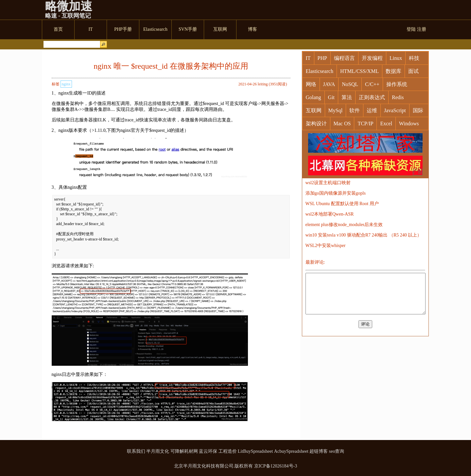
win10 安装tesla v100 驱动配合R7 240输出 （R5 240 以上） (364, 235)
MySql (336, 110)
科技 (414, 58)
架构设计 (316, 123)
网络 (311, 84)
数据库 (393, 71)
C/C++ (372, 84)
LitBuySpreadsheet (255, 451)
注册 (422, 29)
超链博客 (319, 451)
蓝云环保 (208, 451)
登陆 (411, 29)
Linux (396, 58)
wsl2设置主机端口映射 (328, 183)
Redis (398, 97)
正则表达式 (372, 97)
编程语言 (344, 58)
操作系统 (397, 84)
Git (331, 97)
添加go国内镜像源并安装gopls (336, 193)
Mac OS (342, 123)
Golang (314, 97)
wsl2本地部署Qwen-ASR (330, 214)
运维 (372, 110)
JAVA (329, 84)
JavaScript (395, 110)
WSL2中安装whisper (326, 246)
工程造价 (228, 451)
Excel (386, 123)
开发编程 (372, 58)
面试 (413, 71)
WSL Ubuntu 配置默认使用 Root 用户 (342, 204)
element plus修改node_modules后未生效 (344, 225)
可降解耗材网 (184, 451)
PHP (322, 58)
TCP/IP (365, 123)
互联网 (314, 110)
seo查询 (337, 451)
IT (308, 58)
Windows (409, 123)
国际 (418, 110)
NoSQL (350, 84)
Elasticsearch (320, 71)
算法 (347, 97)
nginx (66, 84)
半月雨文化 (158, 451)
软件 (355, 110)
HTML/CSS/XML (359, 71)
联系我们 (136, 451)
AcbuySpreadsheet (291, 451)
